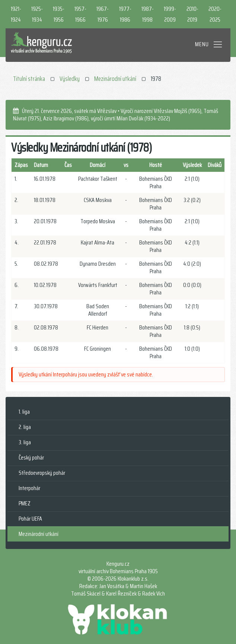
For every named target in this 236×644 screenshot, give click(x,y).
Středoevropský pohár (42, 473)
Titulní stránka (29, 79)
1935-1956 (59, 14)
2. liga (25, 427)
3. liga (25, 442)
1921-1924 (16, 14)
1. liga (24, 412)
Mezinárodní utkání (115, 79)
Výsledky (70, 79)
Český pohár (31, 457)
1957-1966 (80, 14)
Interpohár (29, 488)
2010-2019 (192, 14)
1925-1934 (37, 14)
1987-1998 (148, 14)
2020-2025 (215, 14)
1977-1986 (125, 14)
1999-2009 (170, 14)
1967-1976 (103, 14)
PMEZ (25, 503)
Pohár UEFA (30, 519)
